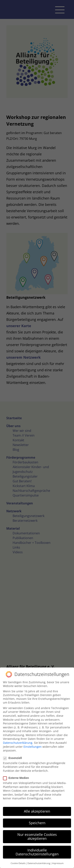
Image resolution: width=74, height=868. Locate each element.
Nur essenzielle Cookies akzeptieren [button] (37, 836)
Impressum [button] (58, 863)
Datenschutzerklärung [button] (39, 863)
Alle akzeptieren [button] (37, 811)
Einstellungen (33, 747)
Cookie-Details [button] (18, 863)
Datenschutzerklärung (18, 743)
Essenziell (14, 758)
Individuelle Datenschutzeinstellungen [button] (37, 852)
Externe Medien (18, 778)
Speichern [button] (37, 823)
